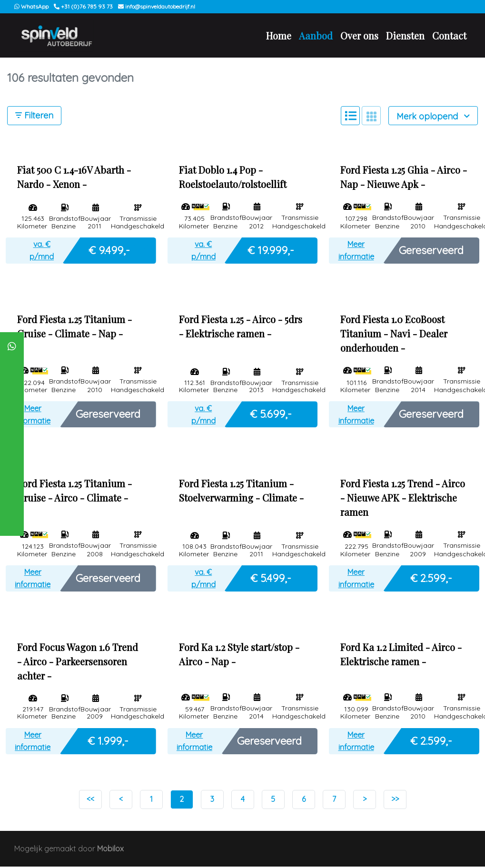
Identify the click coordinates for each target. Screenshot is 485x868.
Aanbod (316, 36)
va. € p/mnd (42, 252)
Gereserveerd (431, 251)
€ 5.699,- (271, 415)
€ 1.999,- (108, 742)
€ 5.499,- (271, 579)
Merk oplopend (433, 117)
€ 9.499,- (109, 251)
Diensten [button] (405, 36)
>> (395, 800)
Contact (449, 36)
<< (90, 800)
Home (279, 36)
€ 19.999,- (271, 251)
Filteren (34, 117)
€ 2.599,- (431, 579)
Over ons (359, 36)
